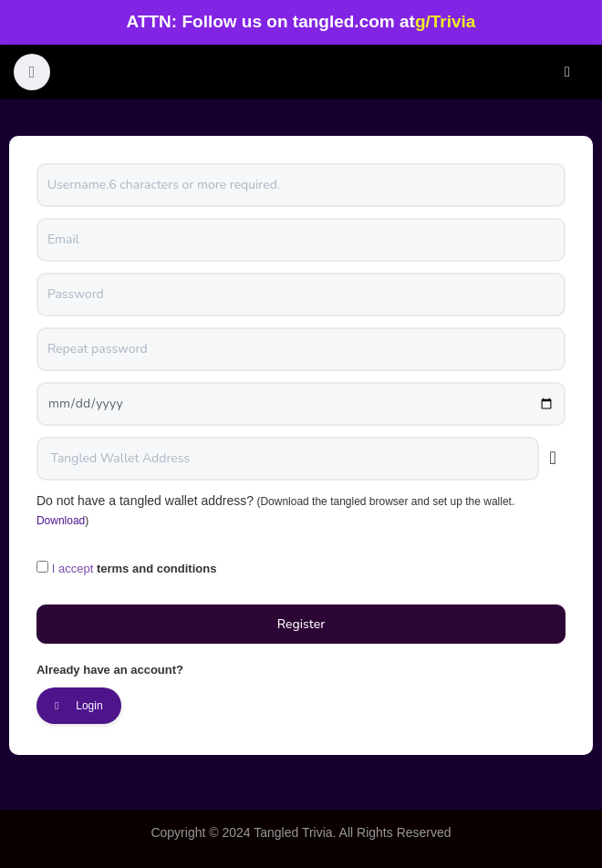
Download (61, 521)
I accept (73, 568)
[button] (32, 72)
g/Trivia (446, 21)
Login (567, 72)
